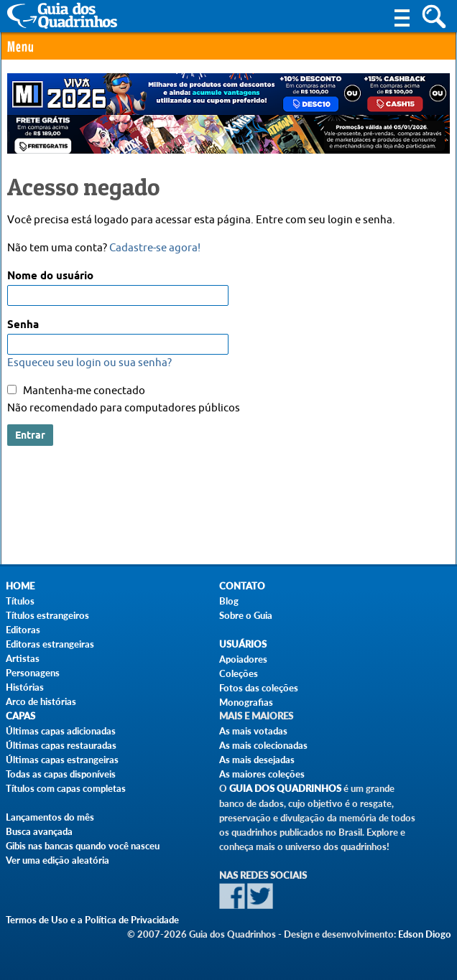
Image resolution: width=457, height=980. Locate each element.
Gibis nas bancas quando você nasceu (83, 846)
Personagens (33, 673)
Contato (242, 586)
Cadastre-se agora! (155, 248)
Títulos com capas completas (66, 788)
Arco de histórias (41, 701)
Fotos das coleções (259, 688)
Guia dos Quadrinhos (285, 789)
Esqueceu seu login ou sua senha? (89, 363)
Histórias (25, 687)
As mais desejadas (257, 760)
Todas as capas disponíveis (61, 774)
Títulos (20, 601)
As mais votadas (253, 731)
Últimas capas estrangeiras (62, 760)
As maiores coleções (262, 774)
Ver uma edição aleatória (57, 860)
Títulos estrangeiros (47, 615)
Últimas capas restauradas (61, 745)
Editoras (23, 630)
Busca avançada (39, 831)
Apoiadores (243, 659)
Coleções (239, 673)
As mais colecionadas (263, 745)
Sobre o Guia (246, 615)
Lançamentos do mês (50, 817)
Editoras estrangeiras (50, 644)
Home (20, 586)
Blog (229, 601)
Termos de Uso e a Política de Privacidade (92, 920)
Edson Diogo (425, 934)
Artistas (23, 658)
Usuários (243, 644)
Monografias (246, 702)
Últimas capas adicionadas (61, 731)
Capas (20, 716)
